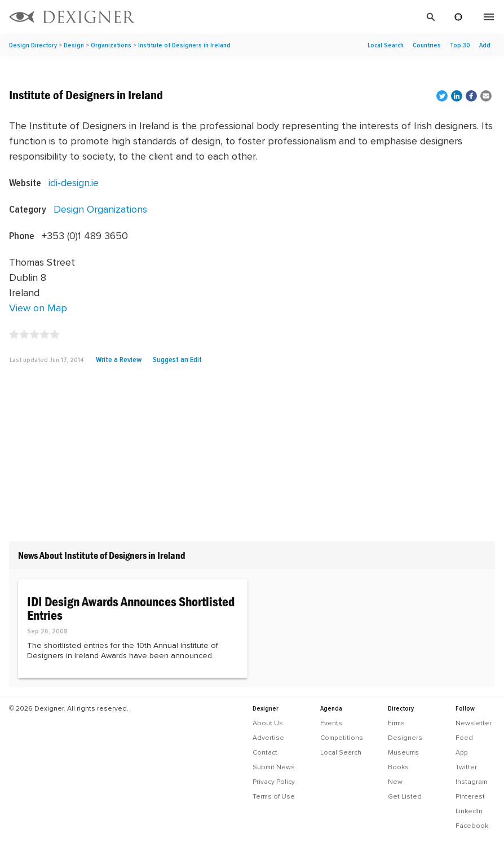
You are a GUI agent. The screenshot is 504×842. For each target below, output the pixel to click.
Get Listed (405, 796)
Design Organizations (100, 209)
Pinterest (470, 796)
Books (398, 767)
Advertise (268, 738)
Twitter (466, 767)
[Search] (293, 17)
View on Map (38, 308)
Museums (403, 752)
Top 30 (460, 45)
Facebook (472, 826)
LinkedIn (469, 811)
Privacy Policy (274, 782)
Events (331, 723)
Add (485, 45)
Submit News (274, 767)
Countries (427, 45)
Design (74, 45)
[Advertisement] (252, 457)
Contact (265, 752)
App (462, 752)
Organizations (111, 45)
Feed (464, 738)
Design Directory (33, 45)
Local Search (386, 45)
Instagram (471, 782)
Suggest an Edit (177, 359)
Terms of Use (274, 796)
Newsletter (474, 723)
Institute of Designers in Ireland (184, 45)
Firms (396, 723)
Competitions (342, 738)
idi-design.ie (74, 182)
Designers (405, 738)
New (395, 782)
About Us (268, 723)
